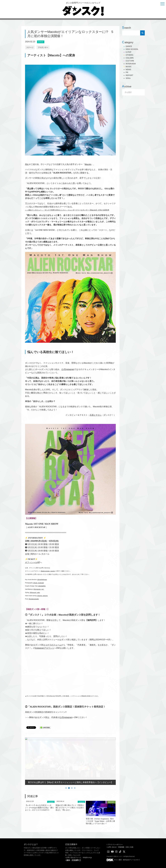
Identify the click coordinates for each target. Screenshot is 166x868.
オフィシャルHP (32, 562)
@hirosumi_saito (35, 592)
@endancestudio (34, 599)
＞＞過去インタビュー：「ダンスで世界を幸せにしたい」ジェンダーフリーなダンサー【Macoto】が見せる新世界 (67, 210)
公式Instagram (68, 369)
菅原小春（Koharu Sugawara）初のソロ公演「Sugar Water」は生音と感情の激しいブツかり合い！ (100, 821)
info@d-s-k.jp (87, 858)
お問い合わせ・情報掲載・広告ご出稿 (120, 847)
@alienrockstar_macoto (48, 571)
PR (127, 72)
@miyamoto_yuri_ (39, 589)
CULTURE (130, 61)
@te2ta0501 (42, 586)
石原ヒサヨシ (96, 415)
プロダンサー (43, 47)
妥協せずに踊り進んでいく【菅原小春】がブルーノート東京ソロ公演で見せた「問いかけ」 (70, 808)
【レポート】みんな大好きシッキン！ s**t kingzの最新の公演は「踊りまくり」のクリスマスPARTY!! (39, 808)
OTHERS (129, 55)
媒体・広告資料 (73, 860)
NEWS (128, 69)
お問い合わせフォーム (73, 858)
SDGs (128, 78)
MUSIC (129, 67)
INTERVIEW (131, 64)
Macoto (88, 164)
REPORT (111, 802)
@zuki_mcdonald (38, 583)
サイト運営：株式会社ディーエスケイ (123, 860)
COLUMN (130, 58)
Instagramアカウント (45, 648)
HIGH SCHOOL (132, 49)
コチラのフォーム (53, 645)
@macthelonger (42, 580)
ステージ (30, 47)
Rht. (27, 164)
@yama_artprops (42, 596)
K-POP (129, 52)
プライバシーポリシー (115, 845)
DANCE (41, 42)
